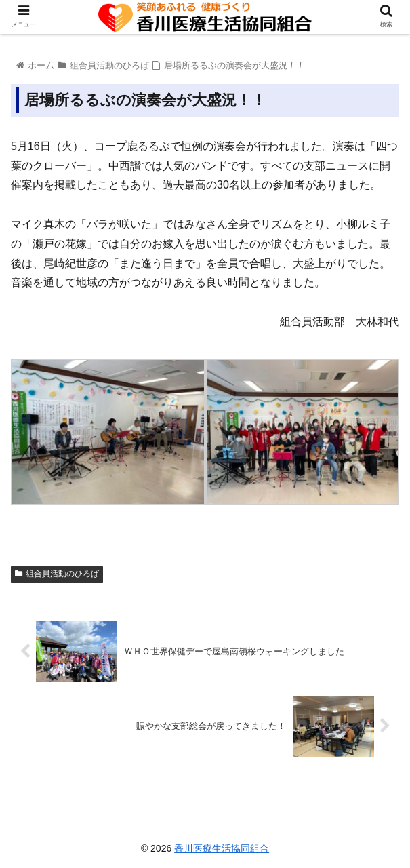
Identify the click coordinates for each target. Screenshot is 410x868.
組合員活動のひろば (57, 574)
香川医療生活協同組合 (222, 848)
